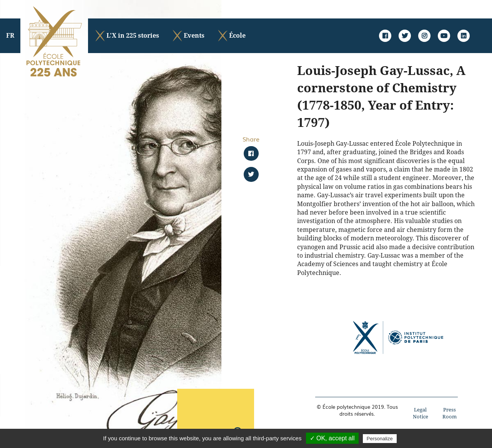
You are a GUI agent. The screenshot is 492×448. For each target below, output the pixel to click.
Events (188, 36)
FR (10, 36)
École (231, 36)
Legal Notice (421, 413)
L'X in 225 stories (127, 36)
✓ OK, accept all (332, 438)
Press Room (450, 413)
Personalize (380, 439)
